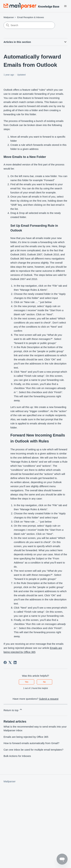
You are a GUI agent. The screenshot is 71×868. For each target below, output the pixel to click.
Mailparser (9, 17)
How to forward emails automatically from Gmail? (31, 743)
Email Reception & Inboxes (31, 17)
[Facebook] (5, 662)
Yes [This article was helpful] (27, 682)
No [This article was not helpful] (44, 682)
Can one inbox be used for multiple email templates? (33, 750)
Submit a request (49, 699)
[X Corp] (10, 662)
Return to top (13, 710)
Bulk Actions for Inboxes (17, 756)
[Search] (29, 25)
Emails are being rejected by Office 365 (26, 737)
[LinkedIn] (15, 662)
